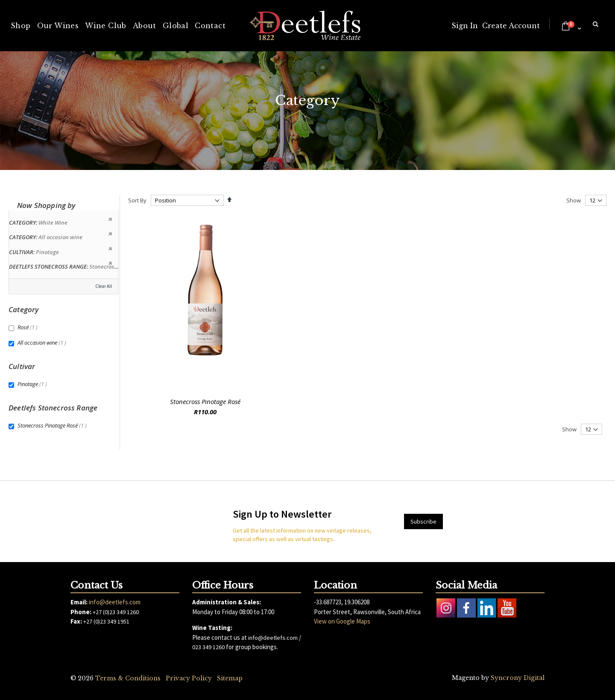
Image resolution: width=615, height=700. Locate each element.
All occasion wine (43, 343)
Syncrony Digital (518, 678)
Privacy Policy (189, 678)
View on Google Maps (342, 621)
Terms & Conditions (128, 678)
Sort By (137, 200)
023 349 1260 (208, 647)
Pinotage (33, 384)
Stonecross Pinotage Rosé (205, 401)
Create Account (511, 26)
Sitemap (230, 678)
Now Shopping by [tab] (46, 205)
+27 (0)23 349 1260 (116, 612)
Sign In (465, 26)
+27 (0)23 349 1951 (106, 621)
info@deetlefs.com (115, 602)
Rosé (29, 327)
